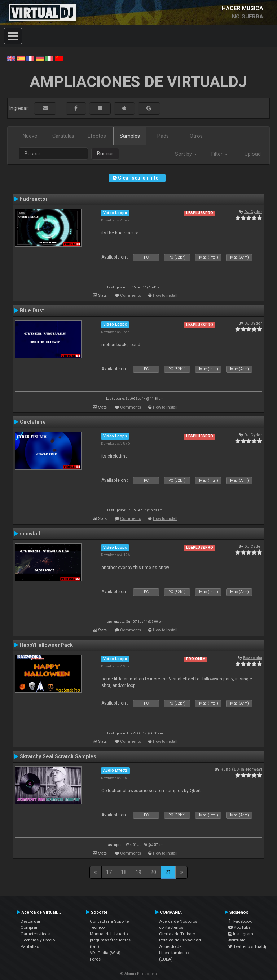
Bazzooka (253, 658)
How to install (165, 295)
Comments (131, 295)
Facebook (240, 921)
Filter (219, 154)
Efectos (97, 136)
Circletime (33, 422)
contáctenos (171, 927)
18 (124, 872)
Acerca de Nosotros (178, 921)
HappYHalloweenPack (46, 645)
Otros (196, 136)
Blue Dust (32, 310)
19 (138, 872)
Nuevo (30, 136)
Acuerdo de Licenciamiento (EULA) (174, 953)
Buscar (105, 154)
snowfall (30, 534)
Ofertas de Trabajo (177, 934)
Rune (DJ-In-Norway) (241, 769)
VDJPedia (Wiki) (105, 953)
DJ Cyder (253, 212)
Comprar (29, 927)
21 (168, 872)
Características (35, 934)
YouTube (239, 927)
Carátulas (63, 136)
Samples (130, 136)
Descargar (30, 921)
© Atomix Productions (139, 974)
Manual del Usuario (109, 934)
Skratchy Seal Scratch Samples (58, 756)
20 (153, 872)
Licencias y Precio (38, 940)
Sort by (186, 154)
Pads (163, 136)
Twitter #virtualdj (247, 946)
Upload (253, 154)
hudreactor (34, 199)
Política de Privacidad (180, 940)
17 (109, 872)
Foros (95, 959)
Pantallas (30, 946)
